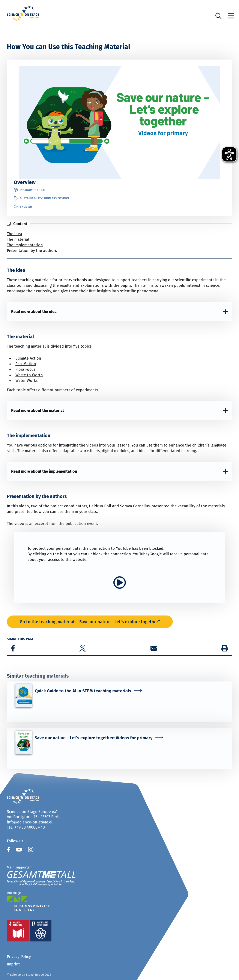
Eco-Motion (26, 364)
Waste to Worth (29, 375)
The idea (14, 234)
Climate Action (28, 358)
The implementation (25, 245)
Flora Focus (25, 369)
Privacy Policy (19, 957)
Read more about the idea (34, 312)
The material (18, 239)
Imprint (13, 964)
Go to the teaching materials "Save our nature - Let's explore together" (90, 622)
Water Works (26, 381)
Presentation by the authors (32, 251)
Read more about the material (37, 411)
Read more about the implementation (44, 471)
